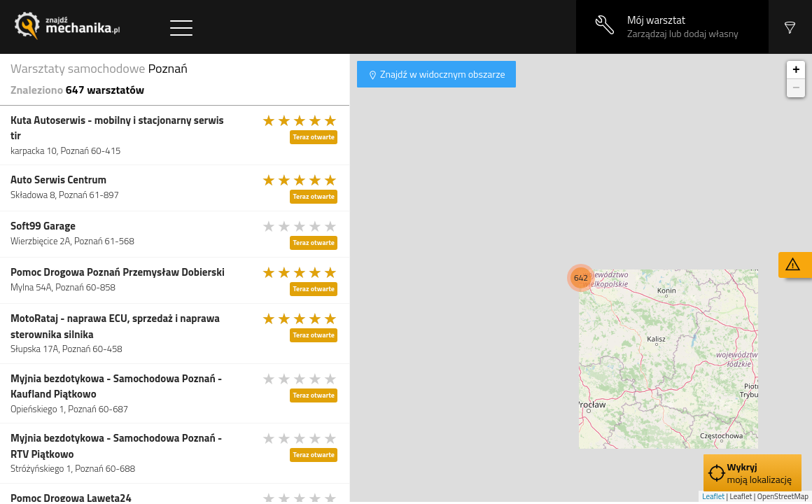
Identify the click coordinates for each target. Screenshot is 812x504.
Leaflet (713, 496)
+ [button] (796, 70)
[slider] (300, 120)
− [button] (796, 88)
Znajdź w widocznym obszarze (442, 74)
